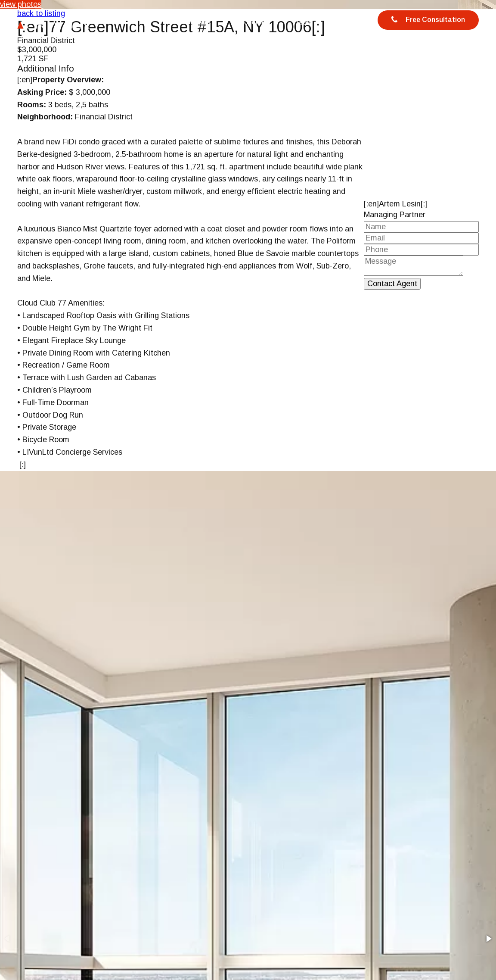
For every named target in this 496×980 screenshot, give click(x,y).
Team (304, 22)
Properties (253, 22)
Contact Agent (392, 284)
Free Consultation (428, 20)
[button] (488, 939)
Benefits (198, 22)
